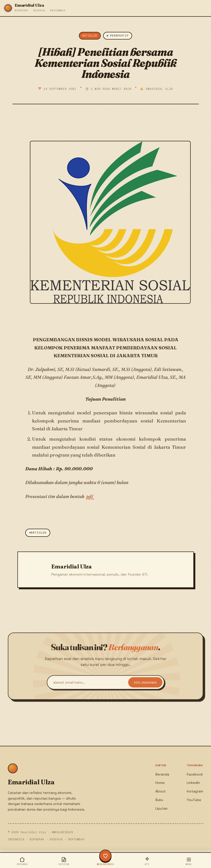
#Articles (38, 533)
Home (160, 783)
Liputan (161, 808)
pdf (90, 496)
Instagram (195, 791)
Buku (159, 800)
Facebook (195, 774)
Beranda (162, 774)
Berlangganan (145, 688)
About (161, 791)
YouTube (194, 800)
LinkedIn (193, 783)
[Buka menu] (189, 861)
